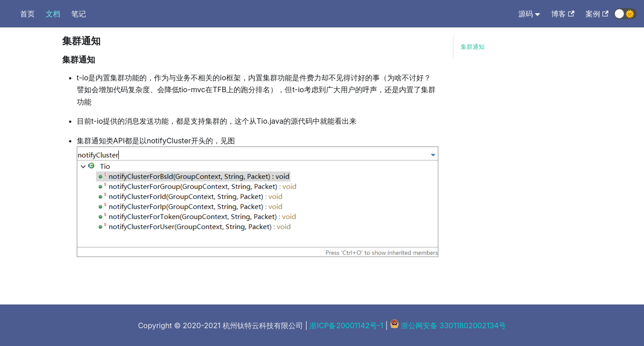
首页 (27, 14)
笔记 (79, 14)
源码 (526, 14)
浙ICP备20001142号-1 (346, 325)
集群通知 (473, 47)
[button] (625, 14)
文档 (53, 14)
